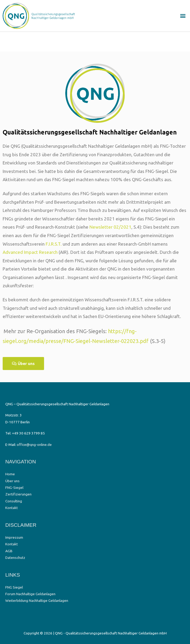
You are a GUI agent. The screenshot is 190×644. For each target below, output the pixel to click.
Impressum (14, 537)
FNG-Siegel (14, 488)
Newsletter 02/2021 (110, 227)
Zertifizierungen (18, 494)
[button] (183, 16)
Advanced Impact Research (30, 252)
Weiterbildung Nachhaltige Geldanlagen (37, 601)
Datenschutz (15, 558)
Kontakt (12, 508)
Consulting (14, 501)
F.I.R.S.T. (54, 244)
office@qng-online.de (34, 445)
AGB (9, 551)
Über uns (12, 481)
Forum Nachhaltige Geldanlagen (30, 594)
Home (10, 474)
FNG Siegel (14, 587)
